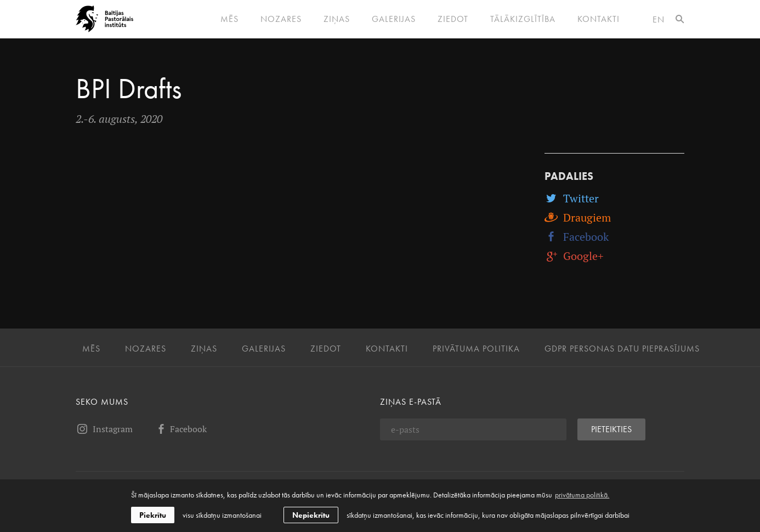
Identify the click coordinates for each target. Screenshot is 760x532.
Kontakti (599, 19)
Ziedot (453, 19)
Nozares (281, 19)
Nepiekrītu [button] (311, 515)
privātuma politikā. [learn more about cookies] (582, 495)
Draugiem (578, 217)
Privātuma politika (476, 349)
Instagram (104, 429)
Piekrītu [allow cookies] (153, 515)
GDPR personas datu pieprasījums (622, 349)
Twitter (572, 198)
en (659, 19)
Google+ (574, 256)
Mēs (229, 19)
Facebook (577, 237)
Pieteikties (611, 429)
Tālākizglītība (523, 19)
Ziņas (337, 19)
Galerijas (394, 19)
